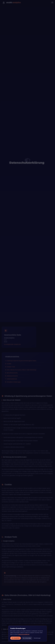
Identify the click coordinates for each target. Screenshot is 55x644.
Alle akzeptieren (16, 638)
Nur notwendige (27, 638)
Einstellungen (37, 638)
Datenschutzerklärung (24, 634)
